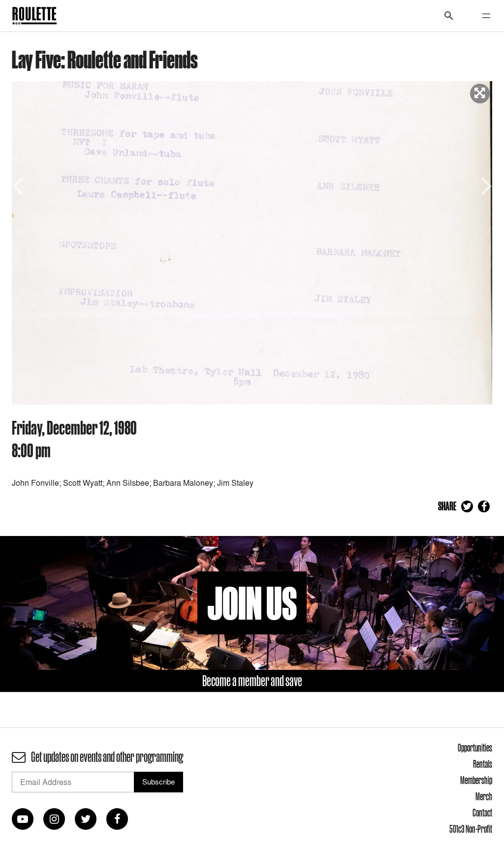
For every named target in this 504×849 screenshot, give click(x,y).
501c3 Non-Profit (471, 829)
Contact (482, 813)
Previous (19, 185)
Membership (476, 780)
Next (485, 185)
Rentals (483, 764)
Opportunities (475, 748)
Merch (484, 796)
